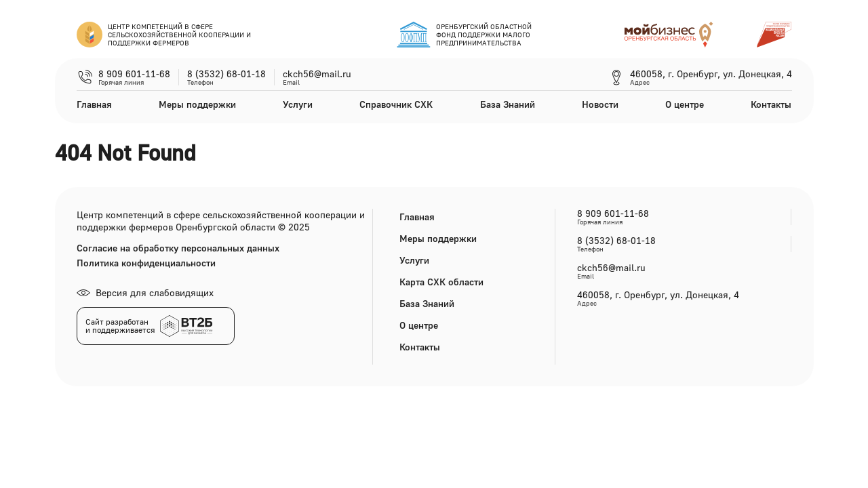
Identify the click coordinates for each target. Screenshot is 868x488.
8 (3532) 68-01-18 (226, 74)
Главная (94, 104)
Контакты (771, 104)
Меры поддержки (197, 104)
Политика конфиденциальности (146, 263)
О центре (685, 104)
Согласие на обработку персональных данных (178, 248)
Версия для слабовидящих (145, 292)
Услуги (298, 104)
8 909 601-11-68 (134, 74)
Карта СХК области (441, 282)
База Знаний (508, 104)
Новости (600, 104)
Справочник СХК (396, 104)
